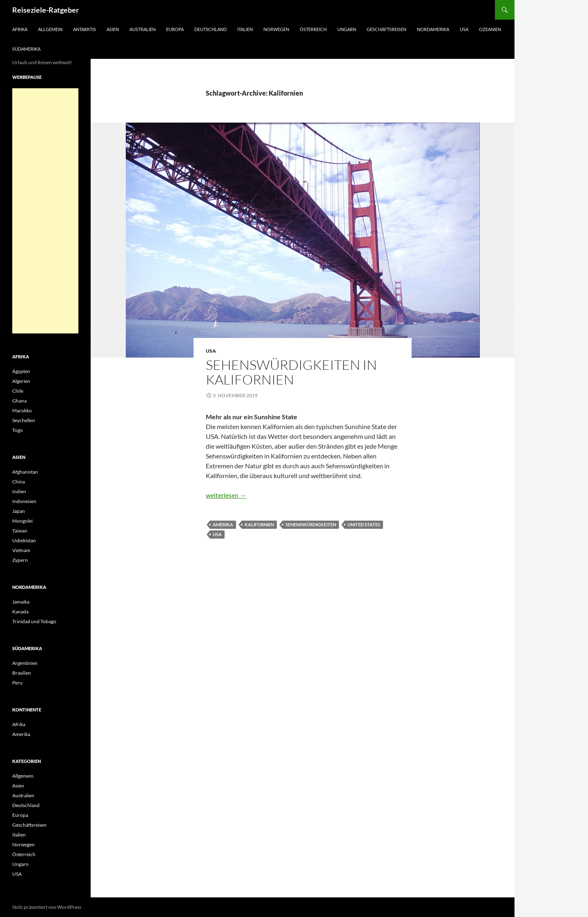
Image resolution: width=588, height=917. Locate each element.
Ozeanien (490, 29)
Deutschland (210, 29)
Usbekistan (24, 540)
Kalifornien (259, 524)
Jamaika (21, 602)
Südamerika (26, 49)
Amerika (223, 524)
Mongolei (22, 521)
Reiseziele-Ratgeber (46, 10)
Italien (245, 29)
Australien (143, 29)
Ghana (19, 401)
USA (464, 29)
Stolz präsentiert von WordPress (47, 907)
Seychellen (24, 420)
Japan (19, 511)
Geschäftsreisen (386, 29)
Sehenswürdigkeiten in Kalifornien (291, 372)
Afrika (20, 29)
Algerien (21, 381)
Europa (175, 29)
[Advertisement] (45, 211)
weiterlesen (226, 495)
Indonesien (24, 501)
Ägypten (21, 371)
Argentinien (25, 663)
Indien (19, 491)
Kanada (20, 612)
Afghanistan (25, 472)
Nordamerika (433, 29)
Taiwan (20, 531)
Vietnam (21, 550)
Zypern (20, 560)
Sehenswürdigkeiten (311, 524)
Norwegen (276, 29)
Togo (18, 430)
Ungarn (347, 29)
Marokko (22, 410)
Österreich (313, 29)
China (19, 482)
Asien (113, 29)
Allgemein (50, 29)
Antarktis (85, 29)
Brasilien (22, 673)
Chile (18, 391)
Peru (17, 683)
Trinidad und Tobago (34, 621)
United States (364, 524)
